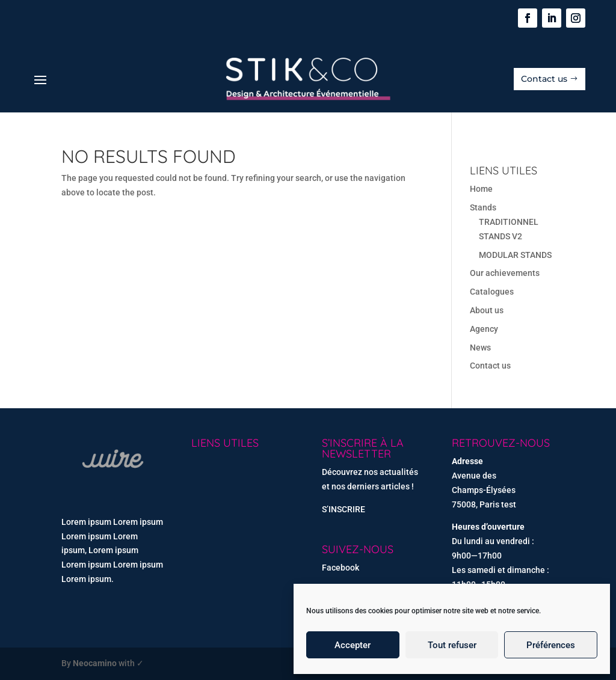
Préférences (551, 645)
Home (481, 189)
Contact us (544, 79)
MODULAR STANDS (515, 255)
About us (487, 310)
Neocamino (95, 663)
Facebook (340, 568)
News (480, 348)
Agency (484, 329)
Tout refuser (452, 645)
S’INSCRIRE (343, 509)
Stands (483, 207)
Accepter (353, 645)
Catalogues (492, 292)
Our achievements (505, 273)
